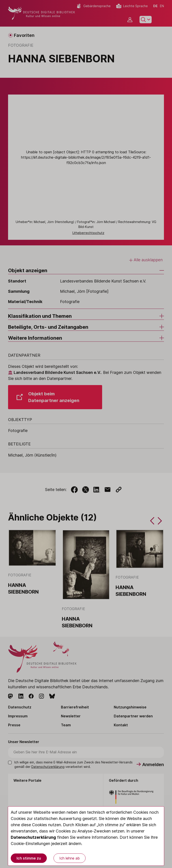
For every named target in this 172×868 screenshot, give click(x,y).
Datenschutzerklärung (33, 837)
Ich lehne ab (70, 858)
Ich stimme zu (29, 858)
